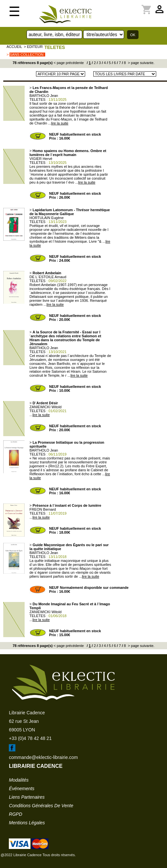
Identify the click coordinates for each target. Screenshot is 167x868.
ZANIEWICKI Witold (46, 407)
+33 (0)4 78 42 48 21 (30, 738)
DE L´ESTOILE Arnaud (48, 277)
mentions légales (27, 823)
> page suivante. (140, 63)
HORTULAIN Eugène (46, 218)
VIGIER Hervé (41, 159)
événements (22, 789)
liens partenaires (27, 797)
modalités (19, 780)
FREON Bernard (43, 509)
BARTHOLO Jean (44, 96)
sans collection (26, 55)
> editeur (33, 47)
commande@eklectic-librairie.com (43, 757)
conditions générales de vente (41, 806)
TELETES (55, 47)
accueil (14, 47)
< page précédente (69, 63)
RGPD (15, 814)
